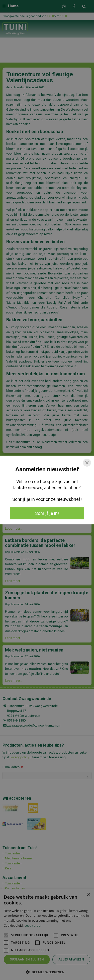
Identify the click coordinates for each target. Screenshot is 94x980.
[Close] (87, 463)
